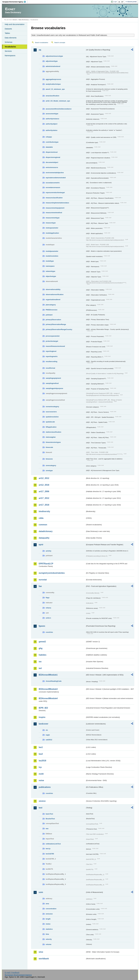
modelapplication (52, 233)
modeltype (50, 261)
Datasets (8, 29)
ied (40, 668)
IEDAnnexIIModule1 (48, 675)
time (47, 934)
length (48, 919)
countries (49, 632)
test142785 (50, 854)
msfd (41, 774)
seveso (42, 801)
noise (41, 780)
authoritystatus (51, 130)
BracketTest (50, 819)
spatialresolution (52, 417)
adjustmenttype (52, 61)
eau (47, 829)
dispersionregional (53, 157)
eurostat (43, 580)
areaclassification (52, 96)
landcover (43, 724)
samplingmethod (52, 383)
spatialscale (50, 422)
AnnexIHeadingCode (54, 681)
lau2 (41, 754)
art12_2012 (44, 478)
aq (40, 50)
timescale (49, 447)
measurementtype (53, 218)
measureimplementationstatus (57, 203)
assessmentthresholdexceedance (59, 109)
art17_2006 (44, 491)
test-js (48, 849)
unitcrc (48, 618)
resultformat (50, 368)
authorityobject (51, 124)
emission (49, 914)
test (40, 808)
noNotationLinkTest (53, 844)
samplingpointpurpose (54, 388)
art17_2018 (44, 505)
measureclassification (54, 198)
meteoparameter (52, 228)
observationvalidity (53, 289)
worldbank (44, 959)
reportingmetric (52, 356)
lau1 (41, 747)
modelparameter (52, 251)
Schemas (8, 42)
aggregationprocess (53, 79)
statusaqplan (51, 437)
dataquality (44, 538)
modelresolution (52, 256)
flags (48, 598)
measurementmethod (54, 213)
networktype (50, 271)
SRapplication (51, 427)
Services (8, 51)
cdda (41, 518)
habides (42, 655)
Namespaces (10, 56)
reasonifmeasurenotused (55, 346)
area (47, 904)
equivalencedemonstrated (56, 178)
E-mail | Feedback (12, 973)
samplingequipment (53, 378)
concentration (51, 909)
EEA (15, 2)
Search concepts (60, 43)
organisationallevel (53, 300)
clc (47, 730)
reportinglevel (51, 351)
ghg (40, 648)
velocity (49, 939)
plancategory (51, 305)
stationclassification (53, 432)
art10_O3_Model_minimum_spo (58, 101)
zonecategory (51, 465)
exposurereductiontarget (55, 193)
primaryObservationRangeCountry (59, 329)
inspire (42, 717)
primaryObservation (53, 320)
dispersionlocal (52, 152)
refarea (48, 608)
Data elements (11, 38)
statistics (49, 929)
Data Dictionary (24, 20)
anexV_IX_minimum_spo (55, 89)
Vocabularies (10, 47)
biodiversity (44, 511)
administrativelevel (53, 66)
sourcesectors (51, 412)
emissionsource (52, 167)
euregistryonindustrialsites (52, 573)
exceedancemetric (53, 183)
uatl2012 (49, 740)
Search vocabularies (41, 43)
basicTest (49, 814)
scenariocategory (52, 407)
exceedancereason (53, 187)
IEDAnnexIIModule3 (48, 689)
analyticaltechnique (53, 84)
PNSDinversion (51, 310)
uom (41, 892)
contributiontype (52, 142)
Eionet (15, 20)
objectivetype (51, 276)
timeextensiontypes (53, 442)
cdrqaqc (49, 137)
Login (115, 2)
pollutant (49, 315)
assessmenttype (52, 114)
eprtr (41, 545)
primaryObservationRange (56, 324)
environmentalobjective (55, 173)
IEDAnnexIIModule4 (48, 698)
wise (41, 952)
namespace (50, 266)
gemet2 (42, 642)
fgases (42, 626)
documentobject (52, 162)
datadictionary (46, 531)
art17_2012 (44, 498)
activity (48, 551)
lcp (40, 767)
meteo (48, 924)
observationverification (55, 294)
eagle (48, 735)
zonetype (49, 471)
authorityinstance (52, 119)
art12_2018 (44, 485)
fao (40, 586)
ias (40, 662)
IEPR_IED (43, 708)
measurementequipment (55, 208)
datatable (49, 147)
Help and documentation (15, 24)
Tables (7, 33)
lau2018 (42, 761)
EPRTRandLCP (46, 564)
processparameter (53, 336)
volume (48, 944)
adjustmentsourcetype (54, 56)
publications (45, 787)
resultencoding (51, 361)
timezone (49, 459)
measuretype (51, 223)
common (43, 525)
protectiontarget (52, 341)
